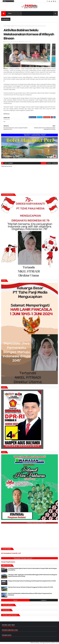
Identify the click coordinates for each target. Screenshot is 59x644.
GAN (0, 642)
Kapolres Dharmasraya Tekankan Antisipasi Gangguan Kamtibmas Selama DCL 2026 (30, 587)
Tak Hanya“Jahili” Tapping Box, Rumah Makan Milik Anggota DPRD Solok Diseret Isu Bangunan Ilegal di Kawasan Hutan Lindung (33, 575)
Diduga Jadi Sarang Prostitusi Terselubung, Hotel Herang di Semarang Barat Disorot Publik (32, 581)
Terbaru (15, 600)
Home (5, 26)
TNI (16, 26)
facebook (55, 163)
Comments (44, 600)
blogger (44, 163)
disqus (49, 163)
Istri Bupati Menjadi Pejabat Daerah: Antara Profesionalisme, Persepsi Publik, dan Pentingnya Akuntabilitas (32, 569)
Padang (9, 26)
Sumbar (13, 26)
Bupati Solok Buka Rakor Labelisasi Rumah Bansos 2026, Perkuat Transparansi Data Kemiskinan (30, 594)
